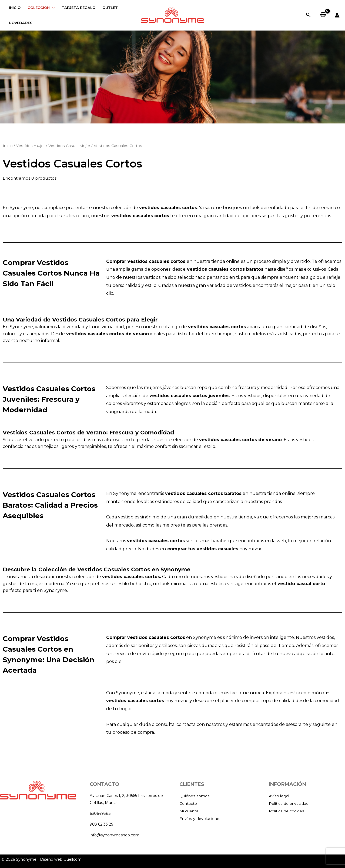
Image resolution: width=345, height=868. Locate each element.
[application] (52, 8)
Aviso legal (280, 796)
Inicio (8, 146)
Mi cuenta (190, 811)
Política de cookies (288, 811)
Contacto (189, 803)
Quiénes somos (195, 796)
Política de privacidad (291, 803)
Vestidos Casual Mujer (69, 146)
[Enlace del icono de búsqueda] (309, 15)
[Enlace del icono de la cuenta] (337, 15)
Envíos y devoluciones (202, 818)
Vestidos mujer (31, 146)
